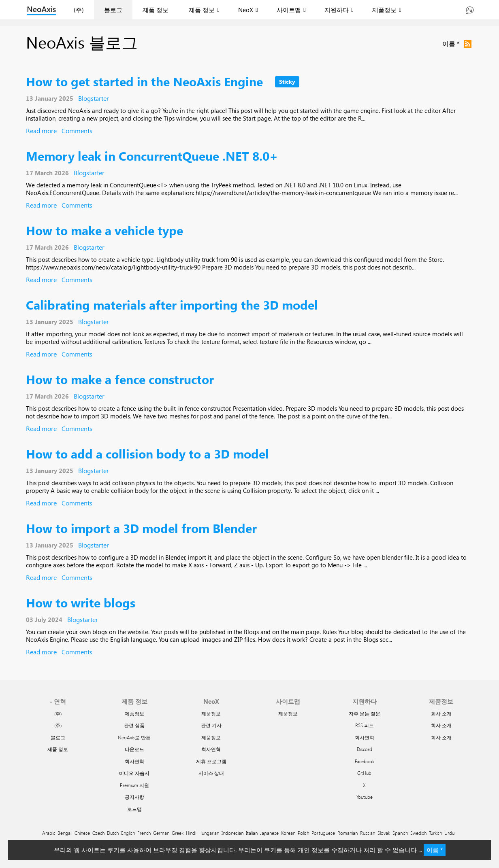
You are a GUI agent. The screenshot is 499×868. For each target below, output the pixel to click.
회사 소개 (441, 713)
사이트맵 (289, 10)
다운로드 (134, 749)
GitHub (364, 773)
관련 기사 (211, 725)
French (144, 833)
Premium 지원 (134, 785)
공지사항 (134, 797)
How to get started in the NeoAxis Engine (144, 81)
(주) (79, 10)
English (128, 833)
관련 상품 (134, 725)
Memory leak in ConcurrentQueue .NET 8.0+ (152, 156)
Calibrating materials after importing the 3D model (172, 305)
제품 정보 (156, 10)
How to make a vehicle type (104, 230)
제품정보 (384, 10)
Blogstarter (94, 98)
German (161, 833)
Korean (288, 833)
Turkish (435, 833)
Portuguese (323, 833)
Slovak (384, 833)
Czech (98, 833)
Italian (252, 833)
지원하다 (337, 10)
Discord (365, 749)
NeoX (246, 10)
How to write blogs (81, 602)
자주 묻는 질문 (365, 713)
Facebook (365, 761)
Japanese (269, 833)
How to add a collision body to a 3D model (147, 453)
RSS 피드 (365, 725)
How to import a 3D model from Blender (141, 528)
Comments (77, 131)
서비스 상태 (211, 773)
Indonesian (232, 833)
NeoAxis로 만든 (134, 737)
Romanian (348, 833)
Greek (178, 833)
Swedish (418, 833)
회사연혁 (134, 761)
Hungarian (209, 833)
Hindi (191, 833)
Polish (303, 833)
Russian (368, 833)
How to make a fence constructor (120, 379)
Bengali (65, 833)
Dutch (113, 833)
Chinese (82, 833)
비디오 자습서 (134, 773)
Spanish (400, 833)
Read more (41, 131)
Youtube (365, 797)
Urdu (449, 833)
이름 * (435, 850)
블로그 (113, 10)
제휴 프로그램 (211, 761)
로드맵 (134, 809)
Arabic (49, 833)
